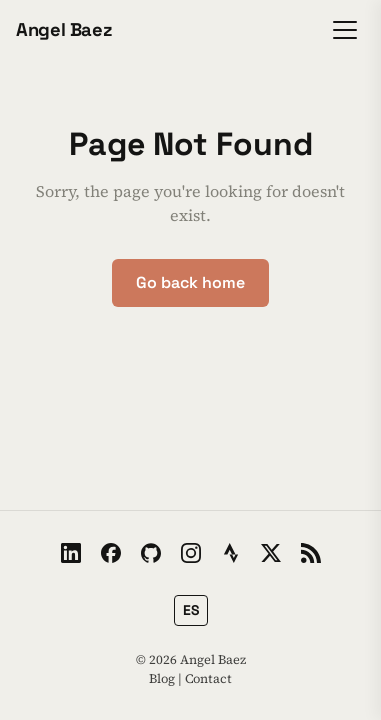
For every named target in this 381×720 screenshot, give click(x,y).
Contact (208, 678)
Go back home (190, 282)
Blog (162, 678)
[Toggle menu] (345, 30)
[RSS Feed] (311, 553)
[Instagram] (191, 553)
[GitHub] (151, 553)
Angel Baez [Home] (64, 29)
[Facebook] (111, 553)
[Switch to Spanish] (191, 610)
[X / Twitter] (271, 553)
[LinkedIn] (71, 553)
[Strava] (231, 553)
